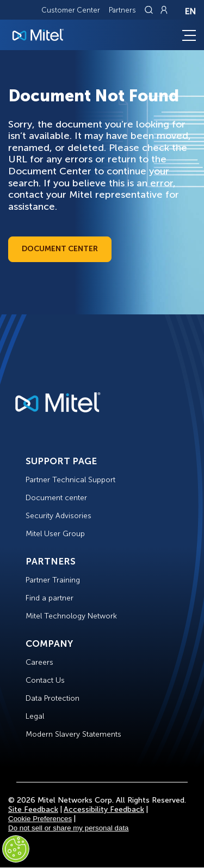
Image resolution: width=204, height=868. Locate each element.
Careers (39, 662)
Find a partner (50, 598)
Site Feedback (33, 809)
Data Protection (52, 698)
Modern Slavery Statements (73, 734)
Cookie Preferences (40, 819)
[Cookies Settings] (16, 849)
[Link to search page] (150, 10)
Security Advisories (58, 516)
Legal (35, 716)
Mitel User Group (55, 534)
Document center (56, 498)
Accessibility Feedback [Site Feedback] (104, 809)
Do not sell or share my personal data (69, 828)
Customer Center (71, 10)
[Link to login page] (164, 10)
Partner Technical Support (70, 480)
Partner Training (53, 580)
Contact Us (45, 680)
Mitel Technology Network (71, 616)
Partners (122, 10)
